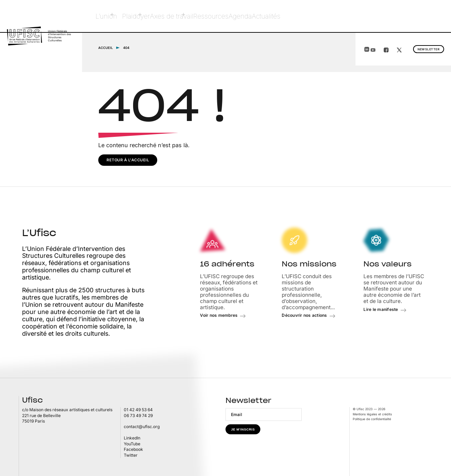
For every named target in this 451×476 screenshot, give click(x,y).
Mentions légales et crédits (372, 414)
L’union (107, 16)
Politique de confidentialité (372, 419)
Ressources (223, 16)
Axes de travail (179, 16)
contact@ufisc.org (142, 427)
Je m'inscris (243, 429)
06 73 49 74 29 (138, 415)
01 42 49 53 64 (138, 409)
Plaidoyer (138, 16)
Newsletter (413, 17)
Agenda (257, 16)
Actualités (290, 16)
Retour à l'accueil (128, 160)
